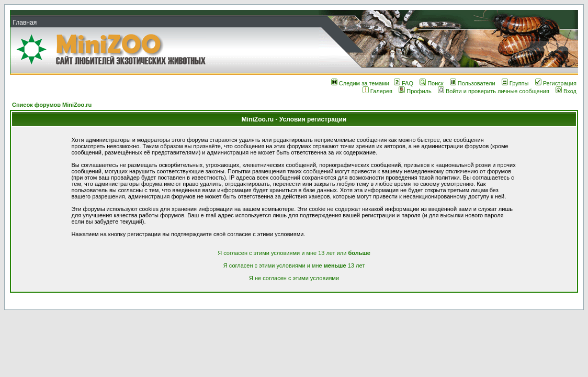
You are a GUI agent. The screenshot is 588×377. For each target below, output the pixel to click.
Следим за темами (360, 83)
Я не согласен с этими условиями (294, 278)
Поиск (431, 83)
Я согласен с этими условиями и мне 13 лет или (294, 253)
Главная (25, 23)
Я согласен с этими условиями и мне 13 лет (294, 265)
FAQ (404, 83)
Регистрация (556, 83)
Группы (515, 83)
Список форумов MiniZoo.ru (52, 105)
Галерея (377, 91)
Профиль (415, 91)
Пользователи (473, 83)
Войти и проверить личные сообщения (494, 91)
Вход (566, 91)
